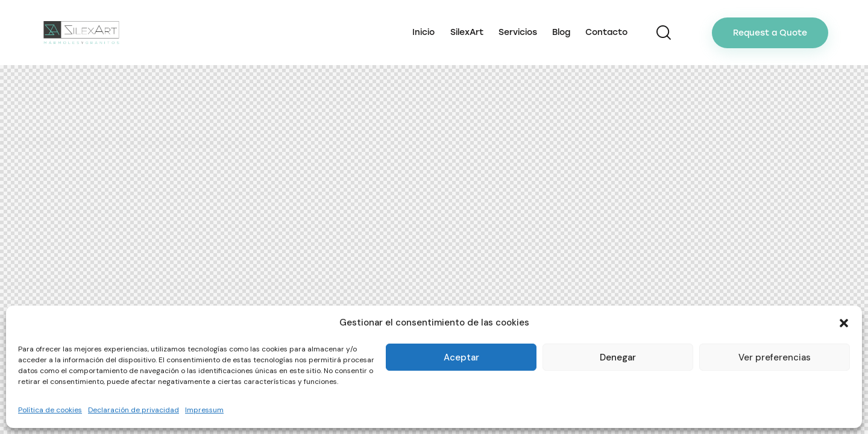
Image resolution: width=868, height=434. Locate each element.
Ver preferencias (775, 357)
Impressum (204, 410)
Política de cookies (50, 410)
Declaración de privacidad (134, 410)
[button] (844, 323)
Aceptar (461, 357)
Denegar (618, 357)
